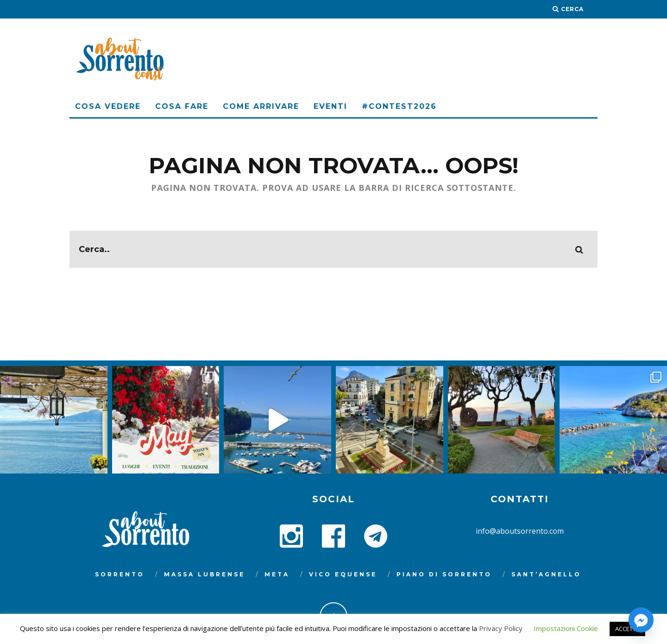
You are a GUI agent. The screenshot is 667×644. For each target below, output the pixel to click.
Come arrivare (261, 106)
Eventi (330, 106)
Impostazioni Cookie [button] (566, 628)
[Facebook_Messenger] (641, 620)
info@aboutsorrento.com (520, 531)
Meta (277, 574)
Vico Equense (343, 574)
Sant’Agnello (546, 574)
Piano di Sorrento (444, 574)
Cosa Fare (182, 106)
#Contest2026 (399, 106)
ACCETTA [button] (627, 629)
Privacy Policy (501, 628)
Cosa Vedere (108, 106)
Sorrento (120, 574)
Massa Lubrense (205, 574)
